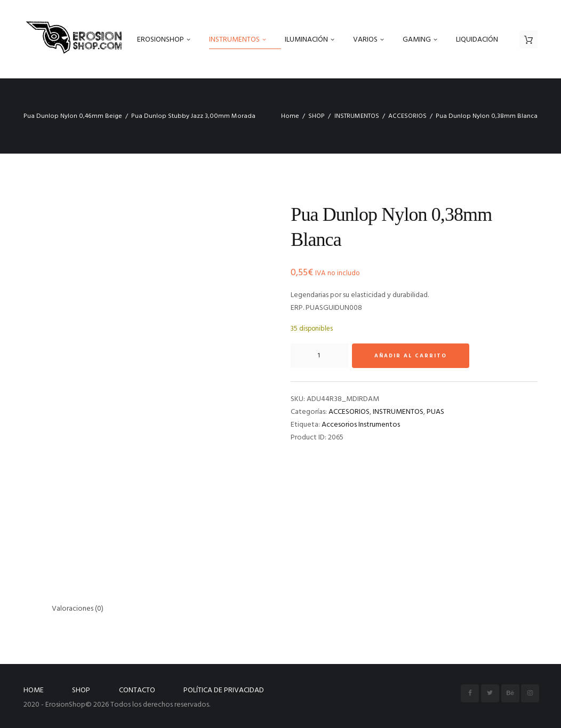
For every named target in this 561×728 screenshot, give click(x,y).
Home (290, 116)
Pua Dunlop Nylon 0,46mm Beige (73, 116)
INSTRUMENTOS (357, 116)
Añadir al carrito (411, 356)
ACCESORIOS (407, 116)
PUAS (435, 412)
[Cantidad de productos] (319, 356)
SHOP (316, 116)
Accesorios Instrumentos (361, 425)
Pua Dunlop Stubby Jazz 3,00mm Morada (193, 116)
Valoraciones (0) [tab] (78, 609)
